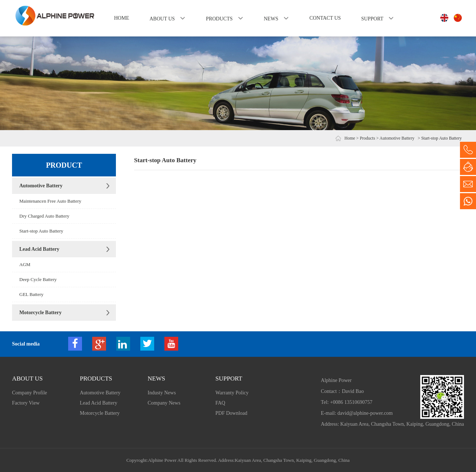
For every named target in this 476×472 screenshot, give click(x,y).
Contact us (325, 18)
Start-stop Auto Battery (41, 231)
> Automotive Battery (395, 138)
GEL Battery (31, 294)
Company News (164, 403)
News (271, 19)
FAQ (220, 403)
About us (162, 19)
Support (372, 19)
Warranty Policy (232, 393)
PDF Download (231, 413)
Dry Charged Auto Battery (44, 216)
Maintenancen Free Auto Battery (50, 201)
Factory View (26, 403)
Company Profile (30, 393)
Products (219, 19)
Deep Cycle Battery (38, 279)
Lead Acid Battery (39, 249)
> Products (366, 138)
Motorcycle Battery (40, 313)
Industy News (162, 393)
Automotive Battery (41, 186)
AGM (25, 264)
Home (122, 18)
